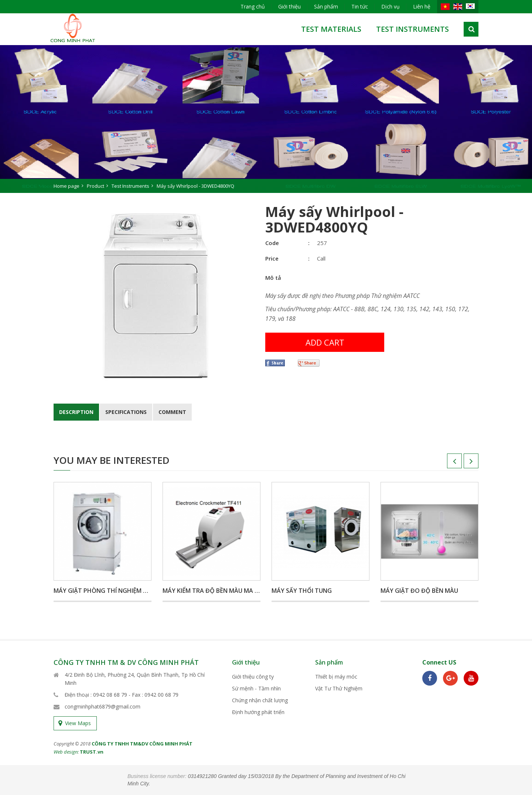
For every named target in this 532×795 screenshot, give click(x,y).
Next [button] (464, 463)
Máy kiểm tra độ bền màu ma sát (214, 591)
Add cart (325, 342)
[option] (266, 119)
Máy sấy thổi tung (302, 591)
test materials (331, 29)
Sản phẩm (326, 6)
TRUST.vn (92, 752)
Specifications (126, 412)
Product (96, 186)
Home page (66, 186)
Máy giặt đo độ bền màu (419, 591)
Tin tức (360, 6)
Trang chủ (253, 6)
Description (76, 412)
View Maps (78, 723)
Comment (172, 412)
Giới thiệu (289, 6)
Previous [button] (447, 463)
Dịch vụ (391, 6)
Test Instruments (412, 29)
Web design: (66, 752)
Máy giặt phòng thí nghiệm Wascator (115, 591)
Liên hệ (422, 6)
